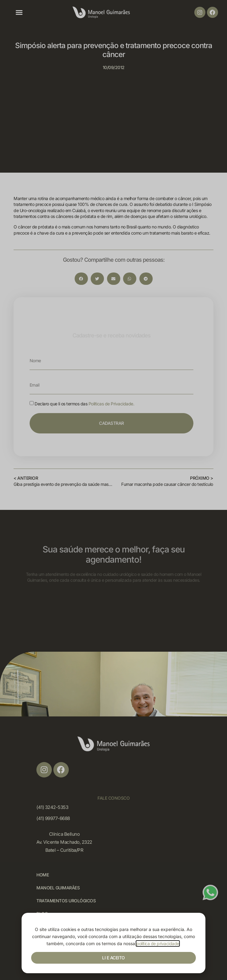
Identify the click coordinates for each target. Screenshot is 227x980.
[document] (113, 490)
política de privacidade (158, 943)
